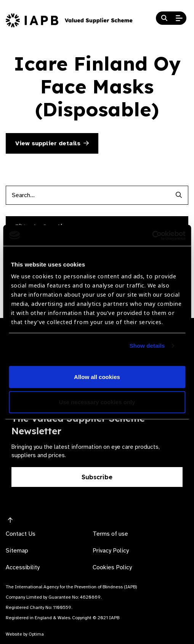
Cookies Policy (112, 567)
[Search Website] (164, 18)
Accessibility (23, 567)
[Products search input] (87, 195)
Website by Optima (25, 634)
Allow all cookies (97, 377)
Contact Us (21, 534)
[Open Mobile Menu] (179, 18)
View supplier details (52, 143)
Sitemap (17, 551)
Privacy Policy (111, 551)
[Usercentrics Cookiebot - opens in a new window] (152, 235)
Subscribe (97, 477)
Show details (147, 346)
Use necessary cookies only (97, 402)
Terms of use (110, 534)
